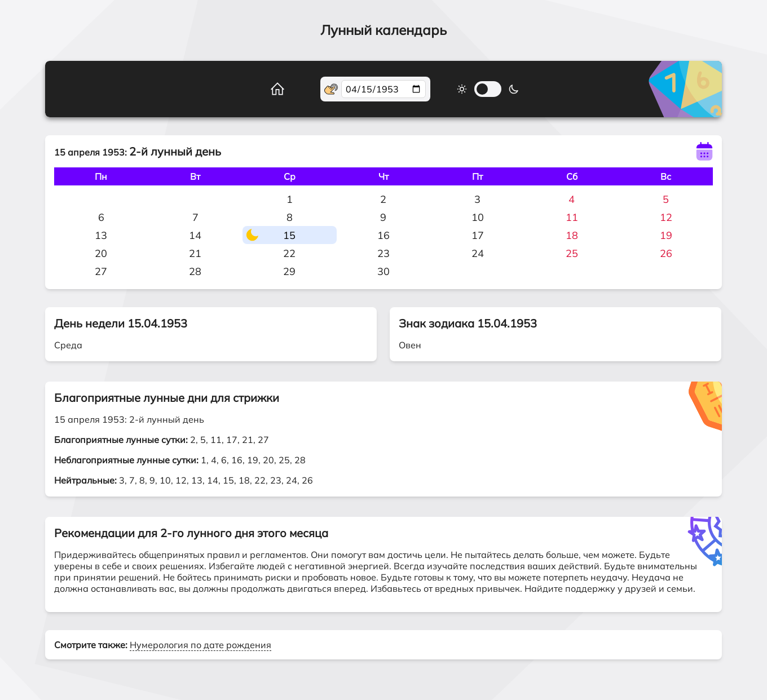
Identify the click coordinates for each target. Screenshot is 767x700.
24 (478, 253)
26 (666, 253)
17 (478, 235)
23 (383, 253)
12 (666, 217)
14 (195, 235)
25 (572, 253)
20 (101, 253)
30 (383, 271)
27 (101, 271)
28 (195, 271)
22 (289, 253)
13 (101, 235)
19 (666, 235)
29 (289, 271)
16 (383, 235)
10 (478, 217)
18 (572, 235)
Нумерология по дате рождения (200, 645)
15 (289, 235)
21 (195, 253)
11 (572, 217)
